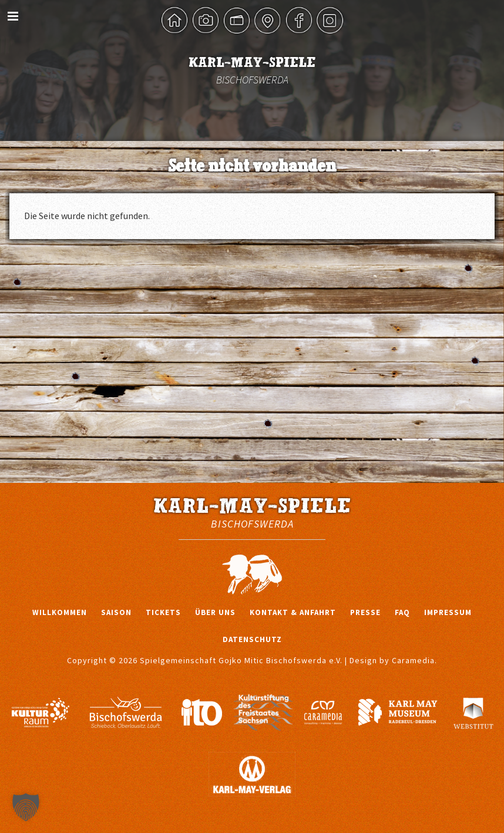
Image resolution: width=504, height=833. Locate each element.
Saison (116, 612)
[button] (26, 807)
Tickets (163, 612)
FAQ (402, 612)
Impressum (448, 612)
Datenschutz (252, 639)
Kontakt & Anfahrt (293, 612)
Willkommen (60, 612)
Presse (365, 612)
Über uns (215, 612)
